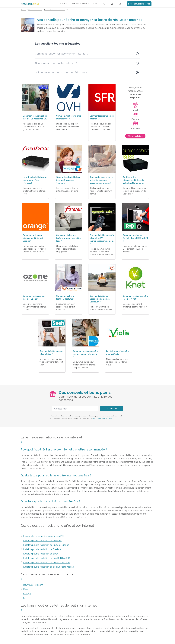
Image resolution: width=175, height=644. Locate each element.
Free (25, 589)
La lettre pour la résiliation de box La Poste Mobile (48, 567)
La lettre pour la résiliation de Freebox (42, 549)
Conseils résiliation (35, 10)
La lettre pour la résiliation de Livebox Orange (46, 545)
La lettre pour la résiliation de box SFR (42, 541)
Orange (27, 594)
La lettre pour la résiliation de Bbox (41, 554)
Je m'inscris (112, 409)
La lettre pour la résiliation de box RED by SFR (46, 558)
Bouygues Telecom (33, 585)
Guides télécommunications (55, 10)
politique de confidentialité (102, 418)
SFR (25, 598)
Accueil (24, 10)
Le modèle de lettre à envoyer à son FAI (43, 536)
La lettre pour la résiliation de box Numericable (47, 562)
